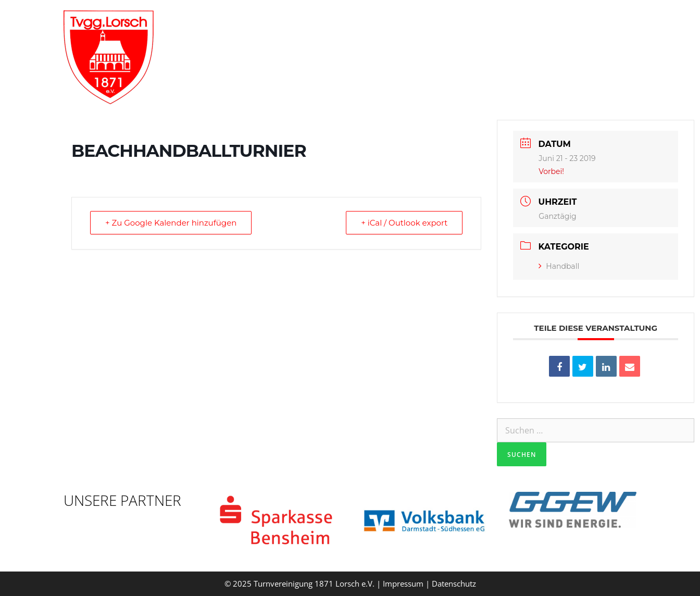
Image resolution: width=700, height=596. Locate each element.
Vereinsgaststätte (588, 23)
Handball (559, 266)
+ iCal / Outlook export (404, 223)
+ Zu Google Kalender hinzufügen (171, 223)
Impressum (403, 583)
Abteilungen (439, 23)
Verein (367, 23)
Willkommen (294, 23)
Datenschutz (454, 583)
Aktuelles (508, 23)
